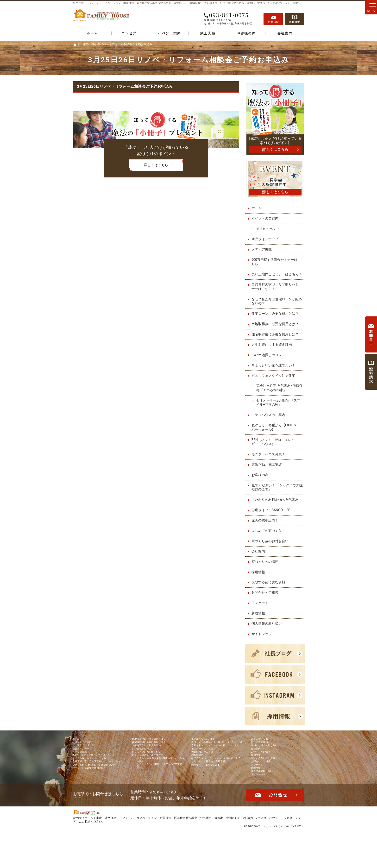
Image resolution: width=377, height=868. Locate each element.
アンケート (261, 605)
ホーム (258, 206)
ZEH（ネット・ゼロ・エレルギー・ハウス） (274, 444)
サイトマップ (263, 636)
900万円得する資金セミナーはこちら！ (277, 260)
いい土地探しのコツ (268, 357)
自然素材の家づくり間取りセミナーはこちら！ (276, 289)
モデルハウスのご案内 (269, 417)
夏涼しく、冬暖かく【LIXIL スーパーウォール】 (277, 429)
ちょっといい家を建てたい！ (274, 367)
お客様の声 (261, 477)
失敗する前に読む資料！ (271, 584)
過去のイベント (269, 227)
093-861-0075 (228, 17)
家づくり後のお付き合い (271, 543)
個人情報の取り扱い (268, 626)
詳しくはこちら (149, 166)
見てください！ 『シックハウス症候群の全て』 (276, 490)
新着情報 (259, 615)
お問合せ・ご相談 (266, 595)
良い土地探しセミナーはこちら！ (274, 274)
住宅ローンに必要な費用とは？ (276, 316)
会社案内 (259, 553)
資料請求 (294, 17)
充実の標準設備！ (266, 522)
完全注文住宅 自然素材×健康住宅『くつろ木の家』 (279, 390)
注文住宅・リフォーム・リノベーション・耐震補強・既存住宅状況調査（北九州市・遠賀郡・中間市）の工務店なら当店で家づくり (151, 3)
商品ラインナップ (266, 237)
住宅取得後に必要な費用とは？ (276, 336)
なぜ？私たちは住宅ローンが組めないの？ (276, 303)
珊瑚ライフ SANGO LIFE (272, 512)
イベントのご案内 (266, 216)
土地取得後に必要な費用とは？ (276, 326)
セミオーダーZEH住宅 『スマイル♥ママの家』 (279, 405)
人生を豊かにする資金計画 (273, 347)
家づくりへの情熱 (266, 564)
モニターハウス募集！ (269, 456)
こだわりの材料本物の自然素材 (276, 502)
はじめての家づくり (268, 533)
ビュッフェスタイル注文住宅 (274, 377)
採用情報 (259, 574)
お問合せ (273, 17)
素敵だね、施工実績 (268, 467)
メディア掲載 (263, 247)
